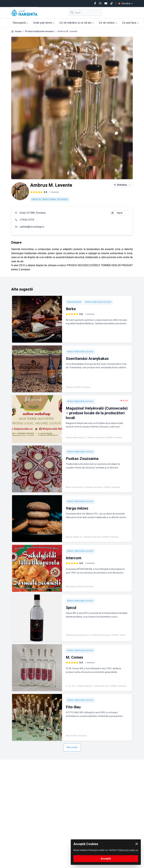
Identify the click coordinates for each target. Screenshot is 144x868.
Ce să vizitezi (108, 23)
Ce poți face (130, 23)
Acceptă (106, 859)
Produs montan (74, 302)
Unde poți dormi (44, 23)
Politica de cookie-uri (128, 850)
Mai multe (72, 747)
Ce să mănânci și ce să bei (77, 23)
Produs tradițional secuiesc (40, 31)
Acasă (18, 31)
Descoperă (20, 23)
